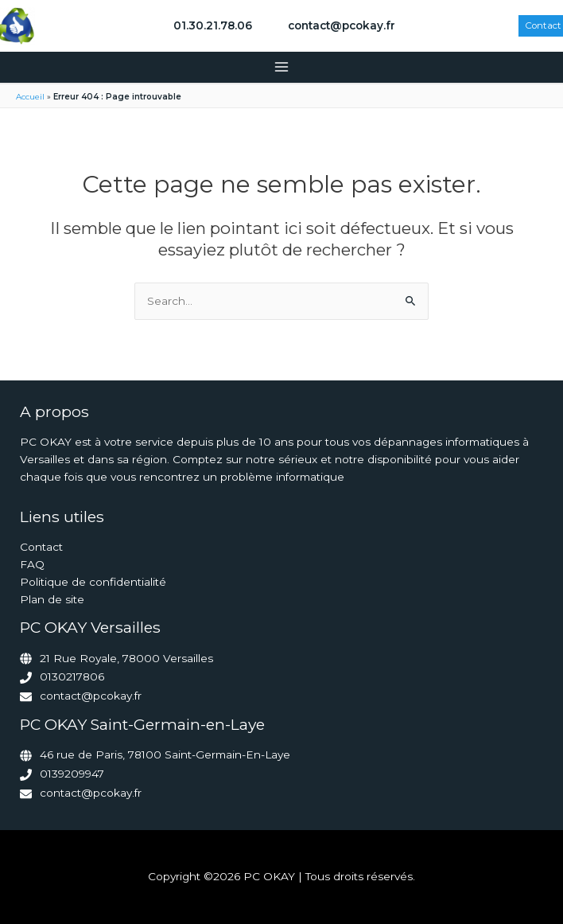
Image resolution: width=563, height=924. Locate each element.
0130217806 (72, 677)
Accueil (30, 97)
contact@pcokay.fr (91, 696)
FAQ (32, 564)
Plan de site (52, 599)
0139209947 (72, 774)
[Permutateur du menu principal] (281, 68)
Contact (41, 547)
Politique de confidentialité (93, 582)
